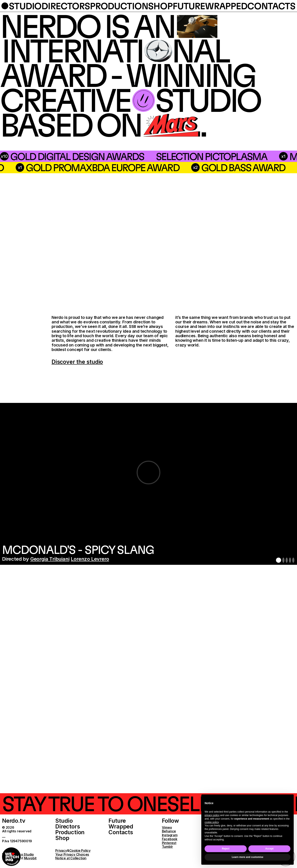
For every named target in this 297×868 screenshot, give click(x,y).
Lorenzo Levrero (90, 559)
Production (70, 832)
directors (66, 6)
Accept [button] (269, 849)
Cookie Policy (80, 851)
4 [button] (290, 560)
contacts (271, 6)
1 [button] (279, 560)
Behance (169, 831)
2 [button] (283, 560)
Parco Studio (24, 855)
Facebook (170, 839)
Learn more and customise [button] (248, 857)
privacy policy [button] (212, 815)
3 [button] (287, 560)
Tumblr (167, 847)
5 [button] (293, 560)
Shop (62, 838)
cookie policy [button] (212, 822)
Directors (68, 826)
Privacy (61, 851)
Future (117, 821)
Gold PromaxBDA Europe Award (220, 167)
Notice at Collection (71, 858)
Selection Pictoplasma (105, 156)
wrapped (226, 6)
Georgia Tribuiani (50, 559)
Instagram (170, 835)
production (119, 6)
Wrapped (121, 826)
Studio (64, 821)
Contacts (121, 832)
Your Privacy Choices (72, 855)
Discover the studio (77, 362)
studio (25, 6)
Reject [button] (226, 849)
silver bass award (78, 167)
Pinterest (169, 843)
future (189, 6)
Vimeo (167, 828)
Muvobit (30, 858)
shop (160, 6)
